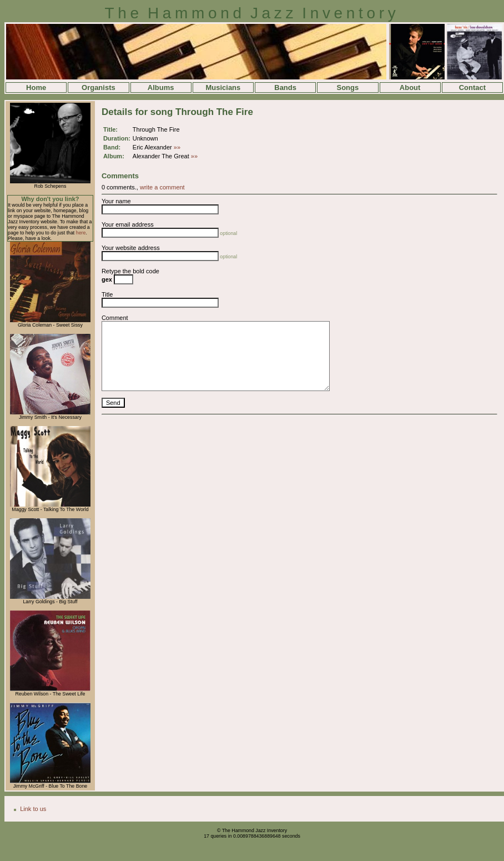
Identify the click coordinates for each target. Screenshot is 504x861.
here (81, 233)
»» (177, 147)
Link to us (33, 809)
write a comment (162, 187)
